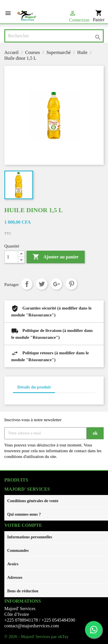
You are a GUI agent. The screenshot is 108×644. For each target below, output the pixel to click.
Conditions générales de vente (33, 501)
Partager (27, 284)
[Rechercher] (54, 36)
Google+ (56, 284)
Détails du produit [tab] (34, 387)
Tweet (42, 284)
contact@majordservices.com (32, 626)
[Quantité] (11, 257)
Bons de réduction (23, 591)
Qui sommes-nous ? (24, 514)
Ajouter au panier (55, 257)
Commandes (18, 551)
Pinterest (71, 284)
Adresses (15, 578)
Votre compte (23, 525)
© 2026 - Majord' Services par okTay (36, 637)
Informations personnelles (30, 537)
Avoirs (13, 564)
